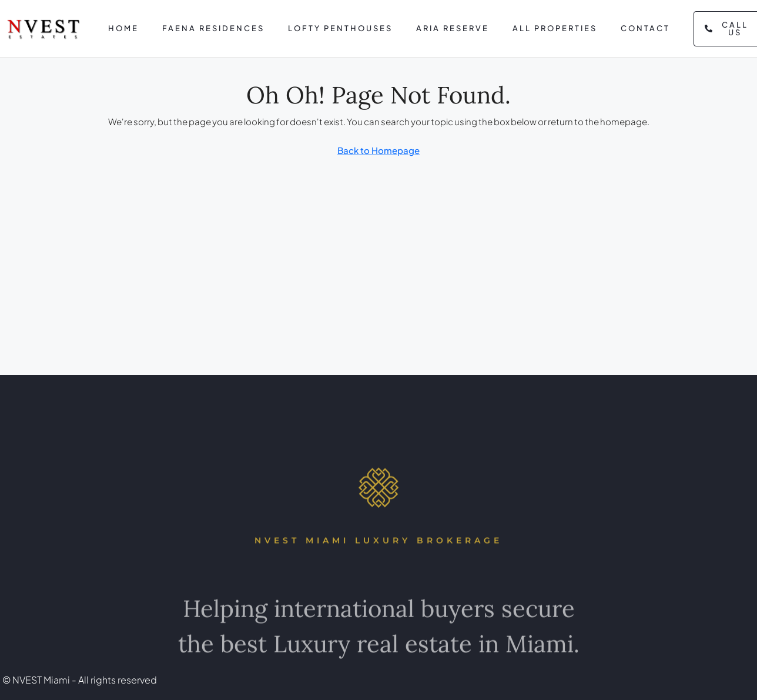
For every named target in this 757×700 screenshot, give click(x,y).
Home (123, 28)
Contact (645, 28)
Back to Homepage (378, 150)
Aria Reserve (453, 28)
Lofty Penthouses (340, 28)
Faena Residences (213, 28)
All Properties (555, 28)
